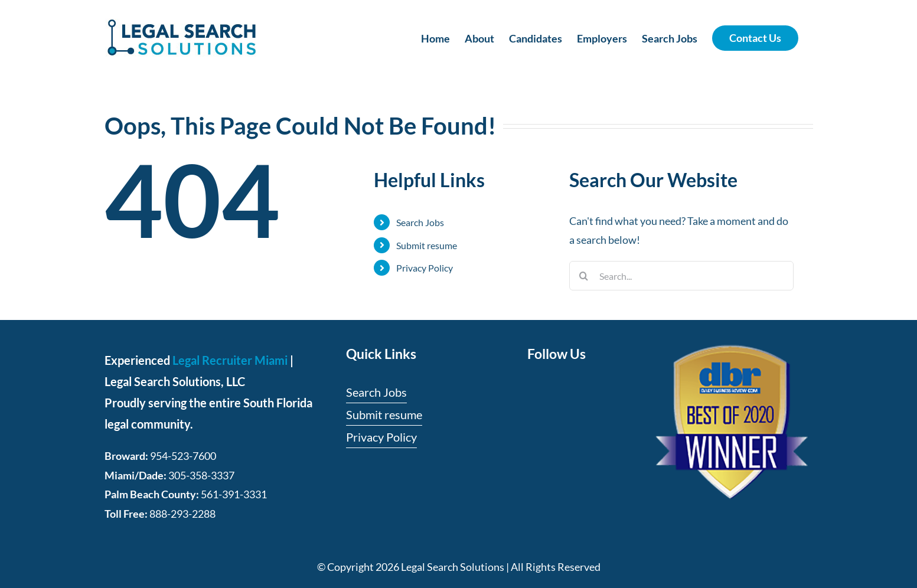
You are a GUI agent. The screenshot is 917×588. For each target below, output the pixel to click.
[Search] (584, 276)
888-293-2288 (182, 514)
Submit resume (427, 245)
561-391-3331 (234, 494)
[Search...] (681, 276)
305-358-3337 (201, 475)
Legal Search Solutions (453, 567)
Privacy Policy (425, 268)
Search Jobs (420, 222)
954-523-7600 (183, 456)
